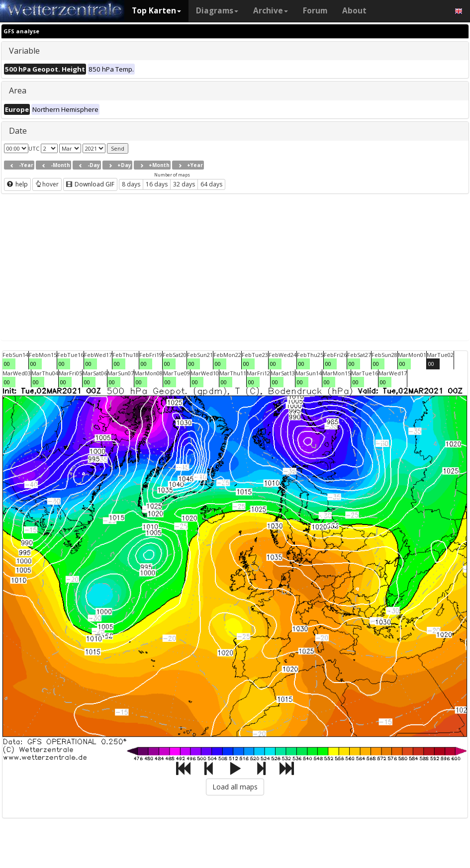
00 (7, 364)
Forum (315, 11)
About (354, 11)
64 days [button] (211, 184)
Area (18, 90)
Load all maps (235, 787)
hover (47, 184)
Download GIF (90, 184)
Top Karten (156, 11)
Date (18, 131)
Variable (24, 51)
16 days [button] (157, 184)
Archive (271, 11)
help (17, 184)
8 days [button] (131, 184)
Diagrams (217, 11)
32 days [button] (184, 184)
